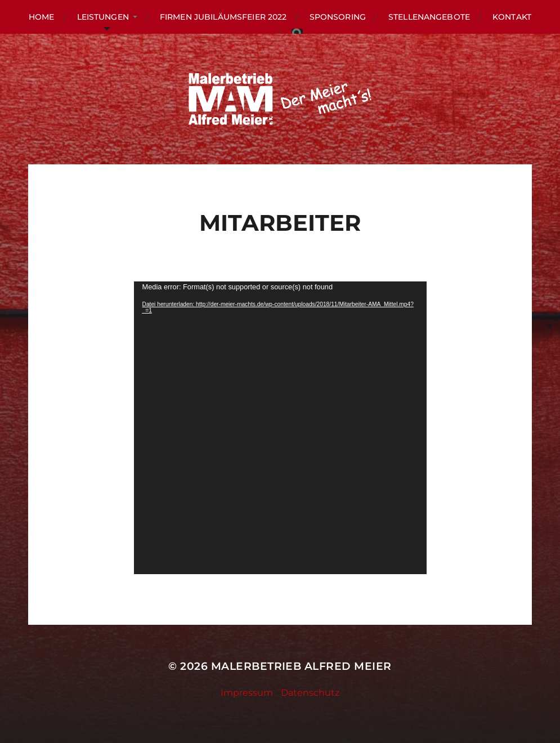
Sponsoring (338, 17)
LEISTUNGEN (103, 17)
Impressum (247, 693)
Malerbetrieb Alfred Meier (301, 666)
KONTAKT (512, 17)
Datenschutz (310, 693)
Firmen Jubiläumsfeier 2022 (223, 17)
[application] (280, 428)
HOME (42, 17)
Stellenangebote (429, 17)
